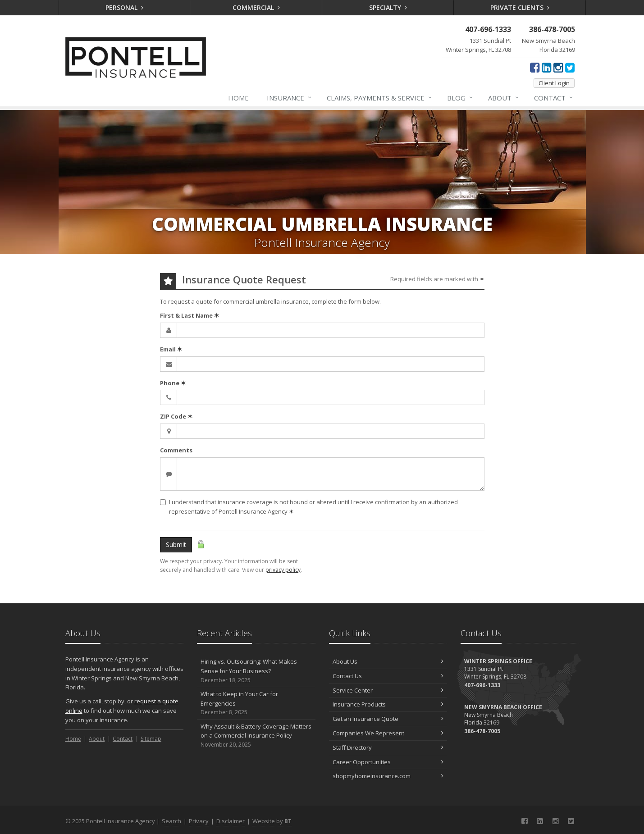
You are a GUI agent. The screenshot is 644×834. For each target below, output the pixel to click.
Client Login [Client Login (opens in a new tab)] (554, 83)
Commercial (256, 7)
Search (171, 821)
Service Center (388, 690)
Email (171, 349)
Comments (176, 450)
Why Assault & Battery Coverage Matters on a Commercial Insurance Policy (256, 736)
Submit (176, 545)
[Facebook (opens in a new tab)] (535, 67)
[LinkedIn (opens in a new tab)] (546, 67)
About (504, 98)
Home (238, 98)
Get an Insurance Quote (388, 719)
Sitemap (151, 739)
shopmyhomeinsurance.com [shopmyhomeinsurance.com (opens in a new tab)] (388, 776)
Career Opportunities (388, 762)
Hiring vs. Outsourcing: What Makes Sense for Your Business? (256, 671)
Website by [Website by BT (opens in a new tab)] (272, 821)
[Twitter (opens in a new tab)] (570, 67)
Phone (173, 383)
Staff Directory (388, 747)
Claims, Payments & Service (380, 98)
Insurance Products (388, 704)
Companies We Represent (388, 733)
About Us (388, 661)
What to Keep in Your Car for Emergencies (256, 703)
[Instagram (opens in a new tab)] (558, 67)
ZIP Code (176, 416)
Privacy (199, 821)
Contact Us (388, 676)
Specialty (388, 7)
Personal (124, 7)
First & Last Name (190, 315)
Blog (460, 98)
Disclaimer (231, 821)
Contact (554, 98)
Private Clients (520, 7)
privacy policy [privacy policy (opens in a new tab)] (283, 570)
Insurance (290, 98)
